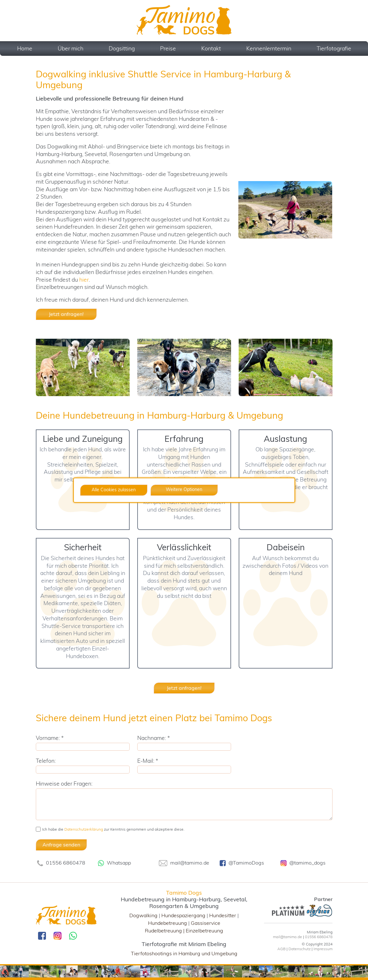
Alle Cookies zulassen (114, 490)
